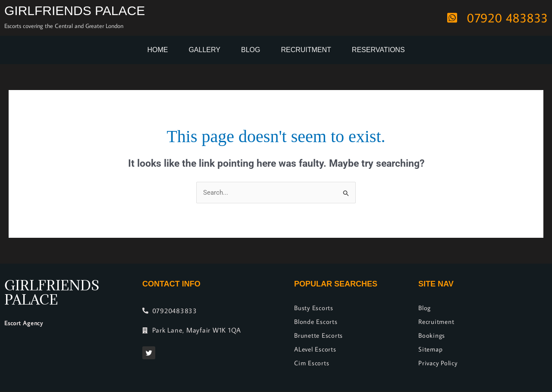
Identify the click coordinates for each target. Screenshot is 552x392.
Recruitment (306, 50)
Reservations (378, 50)
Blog (251, 50)
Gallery (204, 50)
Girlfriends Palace (75, 11)
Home (157, 50)
